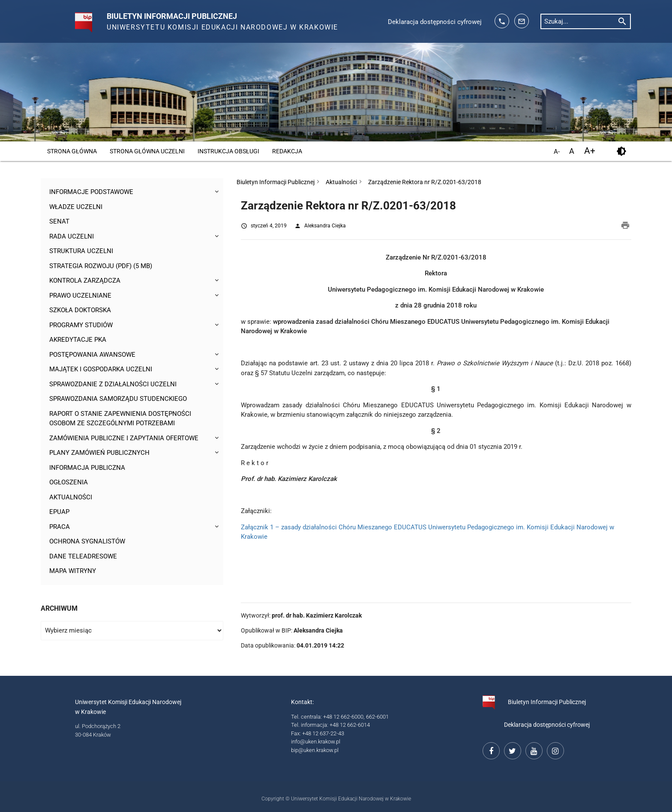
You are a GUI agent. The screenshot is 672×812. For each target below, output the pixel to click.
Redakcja (287, 151)
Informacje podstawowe (91, 192)
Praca (60, 527)
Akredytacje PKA (78, 340)
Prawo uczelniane (80, 296)
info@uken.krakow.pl (316, 742)
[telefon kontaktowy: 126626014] (502, 21)
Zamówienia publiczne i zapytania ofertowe (124, 438)
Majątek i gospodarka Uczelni (101, 369)
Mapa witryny (73, 571)
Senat (59, 221)
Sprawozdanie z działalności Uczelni (113, 384)
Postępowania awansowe (92, 355)
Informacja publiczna (87, 468)
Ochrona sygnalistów (87, 541)
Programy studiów (81, 325)
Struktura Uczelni (81, 251)
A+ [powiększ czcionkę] (590, 151)
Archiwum (59, 608)
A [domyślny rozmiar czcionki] (572, 151)
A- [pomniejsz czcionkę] (557, 152)
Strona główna (72, 151)
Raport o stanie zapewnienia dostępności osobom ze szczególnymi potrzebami (120, 419)
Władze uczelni (76, 207)
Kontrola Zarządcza (85, 281)
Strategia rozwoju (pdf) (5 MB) (101, 266)
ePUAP (59, 512)
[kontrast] (621, 151)
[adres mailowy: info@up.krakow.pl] (522, 21)
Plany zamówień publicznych (99, 453)
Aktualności (71, 497)
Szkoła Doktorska (80, 310)
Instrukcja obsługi (228, 151)
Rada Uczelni (72, 236)
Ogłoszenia (69, 482)
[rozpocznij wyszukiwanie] (622, 21)
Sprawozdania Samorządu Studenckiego (118, 399)
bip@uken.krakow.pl (315, 750)
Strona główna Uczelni (147, 151)
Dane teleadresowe (83, 556)
